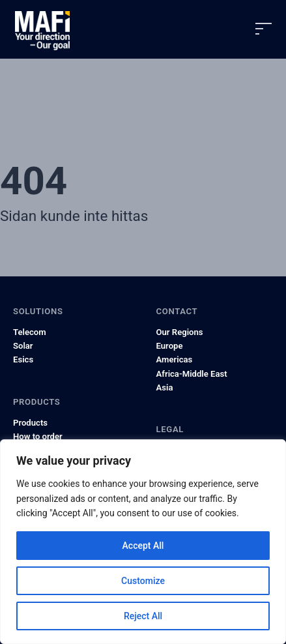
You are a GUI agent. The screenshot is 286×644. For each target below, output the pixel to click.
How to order (38, 436)
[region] (143, 542)
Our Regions (180, 332)
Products (30, 423)
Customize (143, 581)
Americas (175, 359)
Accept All (143, 546)
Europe (170, 346)
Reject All (143, 616)
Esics (23, 359)
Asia (165, 388)
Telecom (30, 332)
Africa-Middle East (192, 374)
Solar (23, 346)
